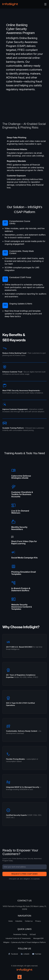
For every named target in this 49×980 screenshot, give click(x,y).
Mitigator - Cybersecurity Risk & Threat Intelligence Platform (24, 942)
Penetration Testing (20, 934)
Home (10, 921)
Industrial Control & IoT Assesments (18, 938)
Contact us (29, 921)
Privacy (38, 921)
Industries (19, 921)
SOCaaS (33, 934)
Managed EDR (38, 938)
